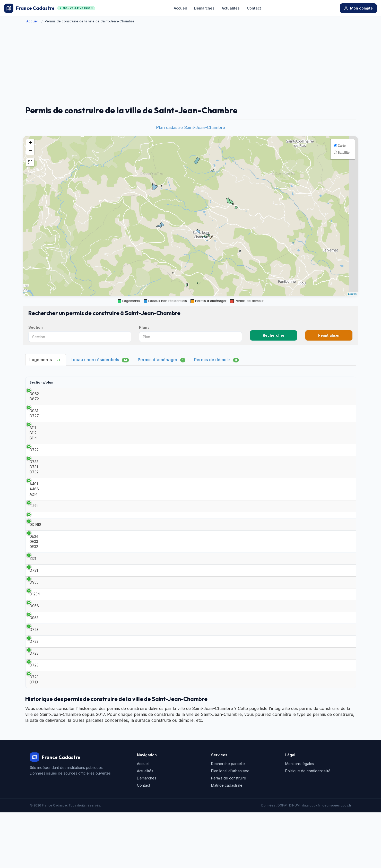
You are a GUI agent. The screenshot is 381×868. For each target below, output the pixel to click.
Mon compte (358, 8)
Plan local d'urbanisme (230, 826)
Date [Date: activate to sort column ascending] (110, 382)
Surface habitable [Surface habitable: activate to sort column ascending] (193, 382)
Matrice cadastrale (227, 841)
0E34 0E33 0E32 (34, 561)
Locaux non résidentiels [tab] (100, 360)
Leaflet (352, 294)
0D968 (36, 542)
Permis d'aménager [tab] (162, 360)
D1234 (35, 626)
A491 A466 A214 (34, 493)
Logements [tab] (46, 360)
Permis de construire (229, 834)
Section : (36, 327)
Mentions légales (300, 819)
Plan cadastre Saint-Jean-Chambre (190, 127)
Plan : (144, 327)
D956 (34, 642)
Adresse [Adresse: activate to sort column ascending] (224, 382)
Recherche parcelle (228, 819)
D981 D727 (34, 413)
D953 (34, 657)
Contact (254, 8)
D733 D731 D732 (34, 470)
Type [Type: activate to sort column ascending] (66, 382)
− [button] (30, 151)
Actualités (231, 8)
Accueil (180, 8)
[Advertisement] (190, 65)
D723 (34, 672)
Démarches (204, 8)
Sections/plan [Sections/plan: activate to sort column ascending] (41, 382)
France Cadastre (49, 8)
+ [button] (30, 143)
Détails (341, 396)
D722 (34, 452)
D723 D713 (34, 735)
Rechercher (274, 335)
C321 (34, 511)
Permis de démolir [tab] (217, 360)
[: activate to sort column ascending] (342, 383)
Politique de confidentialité (308, 826)
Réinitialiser (329, 335)
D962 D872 (34, 396)
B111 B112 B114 (33, 433)
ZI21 (33, 580)
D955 (34, 611)
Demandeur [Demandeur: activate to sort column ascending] (145, 382)
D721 (34, 595)
